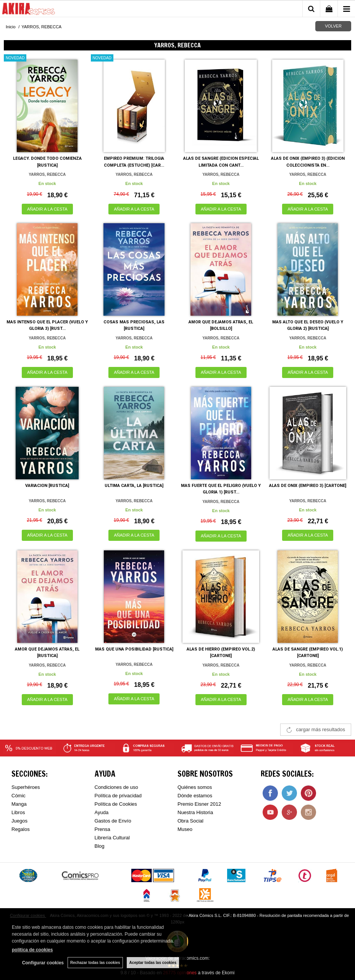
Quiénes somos (195, 787)
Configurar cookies (43, 963)
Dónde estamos (195, 796)
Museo (185, 829)
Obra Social (190, 821)
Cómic (19, 796)
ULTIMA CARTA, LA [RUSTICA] (134, 486)
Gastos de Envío (113, 821)
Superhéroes (26, 787)
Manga (19, 804)
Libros (18, 812)
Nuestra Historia (195, 812)
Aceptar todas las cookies (153, 963)
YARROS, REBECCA (47, 174)
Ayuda (102, 812)
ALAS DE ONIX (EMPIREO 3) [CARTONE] (308, 486)
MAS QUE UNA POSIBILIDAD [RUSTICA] (134, 649)
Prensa (102, 829)
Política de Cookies (116, 804)
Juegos (19, 821)
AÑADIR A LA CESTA (47, 209)
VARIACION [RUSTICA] (47, 486)
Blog (100, 846)
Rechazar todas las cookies (95, 963)
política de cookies (32, 950)
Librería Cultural (112, 838)
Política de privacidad (118, 796)
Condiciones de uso (116, 787)
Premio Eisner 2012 (199, 804)
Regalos (21, 829)
